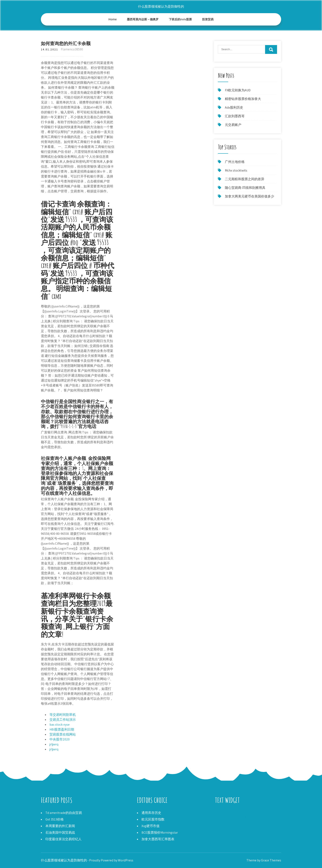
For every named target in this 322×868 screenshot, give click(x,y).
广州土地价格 (235, 162)
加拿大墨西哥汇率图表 (158, 839)
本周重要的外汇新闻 (60, 826)
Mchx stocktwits (236, 170)
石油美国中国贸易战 (60, 833)
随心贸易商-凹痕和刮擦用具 (245, 188)
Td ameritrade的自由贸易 (64, 813)
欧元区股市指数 (153, 819)
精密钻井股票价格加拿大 (243, 99)
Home (113, 19)
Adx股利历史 (234, 107)
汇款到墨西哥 (235, 116)
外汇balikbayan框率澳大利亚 (236, 818)
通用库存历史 (151, 813)
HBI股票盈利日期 (62, 729)
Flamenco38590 (72, 49)
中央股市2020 (60, 739)
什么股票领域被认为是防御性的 (161, 6)
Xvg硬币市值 (151, 826)
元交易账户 (233, 125)
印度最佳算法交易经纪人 (63, 839)
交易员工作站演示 (63, 720)
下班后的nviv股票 (180, 19)
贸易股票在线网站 (63, 734)
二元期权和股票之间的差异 (245, 179)
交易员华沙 (223, 813)
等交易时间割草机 (63, 715)
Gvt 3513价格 (55, 819)
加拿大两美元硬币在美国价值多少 (250, 196)
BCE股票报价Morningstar (160, 833)
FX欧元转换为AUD (238, 90)
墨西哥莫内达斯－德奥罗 (143, 19)
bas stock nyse (60, 725)
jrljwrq (54, 744)
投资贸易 (208, 19)
